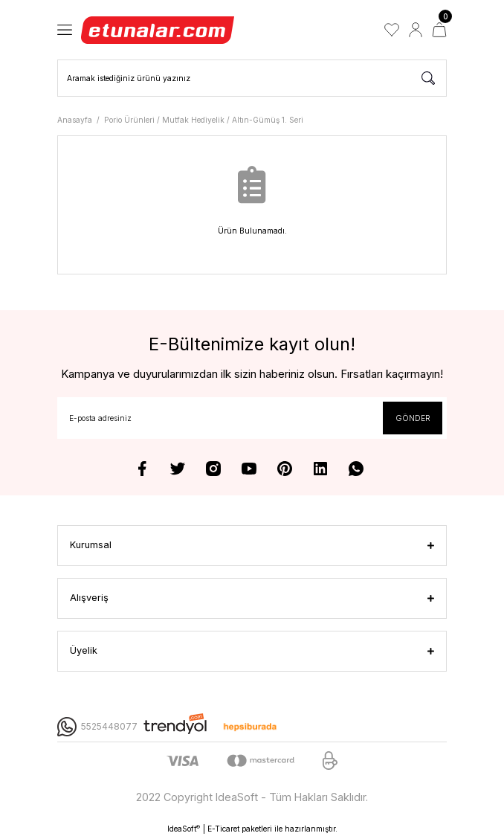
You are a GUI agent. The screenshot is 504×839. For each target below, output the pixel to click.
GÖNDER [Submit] (413, 418)
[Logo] (158, 30)
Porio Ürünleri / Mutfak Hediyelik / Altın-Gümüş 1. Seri (204, 120)
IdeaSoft (184, 829)
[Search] (252, 78)
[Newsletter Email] (252, 418)
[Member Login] (416, 30)
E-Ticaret (223, 829)
